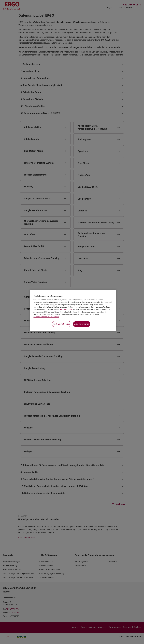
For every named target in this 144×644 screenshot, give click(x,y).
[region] (73, 310)
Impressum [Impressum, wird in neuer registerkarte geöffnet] (55, 317)
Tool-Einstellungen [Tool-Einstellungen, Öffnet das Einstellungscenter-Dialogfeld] (62, 324)
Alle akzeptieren (82, 324)
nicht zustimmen (66, 310)
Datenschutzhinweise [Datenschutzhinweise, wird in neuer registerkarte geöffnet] (42, 317)
